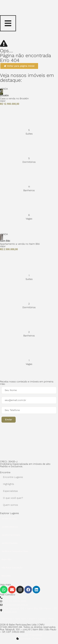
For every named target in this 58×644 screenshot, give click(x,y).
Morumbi (6, 576)
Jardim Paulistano (11, 535)
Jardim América (10, 527)
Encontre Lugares (13, 477)
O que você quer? (13, 498)
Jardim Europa (9, 519)
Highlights (9, 484)
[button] (9, 420)
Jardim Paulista (10, 543)
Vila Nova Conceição (12, 568)
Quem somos (10, 505)
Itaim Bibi (6, 559)
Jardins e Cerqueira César (15, 551)
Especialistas (10, 491)
